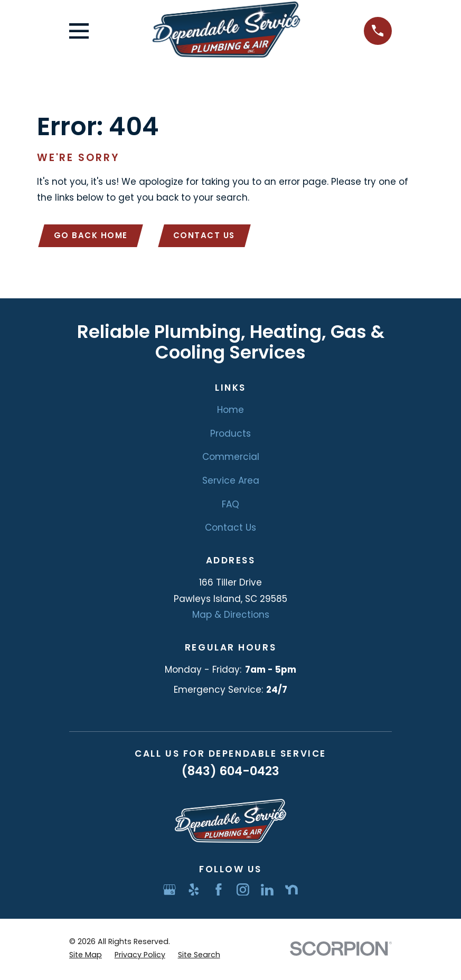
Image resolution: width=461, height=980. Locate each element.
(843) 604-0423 (230, 773)
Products (230, 435)
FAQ (230, 506)
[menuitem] (86, 957)
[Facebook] (219, 891)
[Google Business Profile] (170, 891)
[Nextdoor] (291, 891)
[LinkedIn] (267, 891)
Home (230, 411)
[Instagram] (243, 891)
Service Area (231, 483)
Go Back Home (92, 236)
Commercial (231, 459)
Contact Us (209, 236)
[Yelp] (194, 891)
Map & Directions (231, 617)
